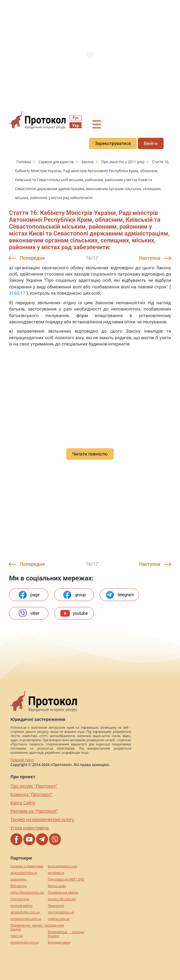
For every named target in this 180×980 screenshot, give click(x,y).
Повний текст (22, 760)
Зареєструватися (113, 143)
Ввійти (151, 143)
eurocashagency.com (62, 866)
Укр (76, 126)
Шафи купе (56, 925)
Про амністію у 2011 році (123, 162)
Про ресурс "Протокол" (34, 786)
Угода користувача (30, 828)
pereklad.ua (56, 873)
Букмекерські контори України (66, 934)
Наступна (150, 258)
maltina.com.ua (59, 919)
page (29, 595)
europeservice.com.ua (26, 919)
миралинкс (19, 879)
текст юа (17, 936)
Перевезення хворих (63, 893)
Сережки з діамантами (27, 866)
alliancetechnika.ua (24, 873)
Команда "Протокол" (31, 794)
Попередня (32, 258)
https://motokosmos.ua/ (27, 893)
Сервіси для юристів (57, 162)
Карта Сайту (23, 803)
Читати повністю (90, 454)
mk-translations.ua (61, 912)
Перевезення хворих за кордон (29, 927)
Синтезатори (20, 899)
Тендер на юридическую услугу (42, 819)
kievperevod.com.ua (24, 942)
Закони (88, 162)
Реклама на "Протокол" (34, 811)
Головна (24, 162)
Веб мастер (19, 886)
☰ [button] (96, 125)
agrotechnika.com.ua (25, 912)
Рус (76, 118)
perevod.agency (21, 906)
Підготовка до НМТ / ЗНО (66, 879)
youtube (74, 613)
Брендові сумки (59, 942)
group (74, 595)
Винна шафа (57, 886)
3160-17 (17, 293)
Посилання (56, 906)
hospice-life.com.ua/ (62, 899)
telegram (120, 595)
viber (29, 613)
